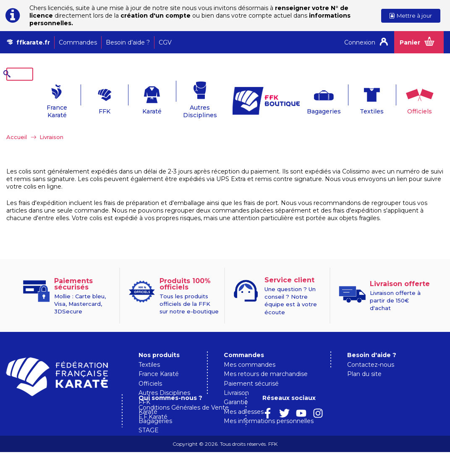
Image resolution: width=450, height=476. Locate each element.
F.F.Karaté (238, 441)
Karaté (139, 98)
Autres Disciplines (187, 98)
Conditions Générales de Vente (269, 431)
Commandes (78, 42)
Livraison (236, 380)
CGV (165, 42)
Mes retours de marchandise (266, 361)
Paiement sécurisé (251, 371)
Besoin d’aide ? (128, 42)
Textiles (360, 98)
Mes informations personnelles (269, 408)
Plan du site (364, 361)
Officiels (409, 98)
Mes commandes (250, 352)
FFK (90, 98)
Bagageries (311, 98)
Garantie (236, 389)
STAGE (149, 417)
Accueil (17, 124)
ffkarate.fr (33, 42)
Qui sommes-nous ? (256, 422)
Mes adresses (244, 399)
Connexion (360, 42)
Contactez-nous (371, 352)
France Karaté (41, 98)
